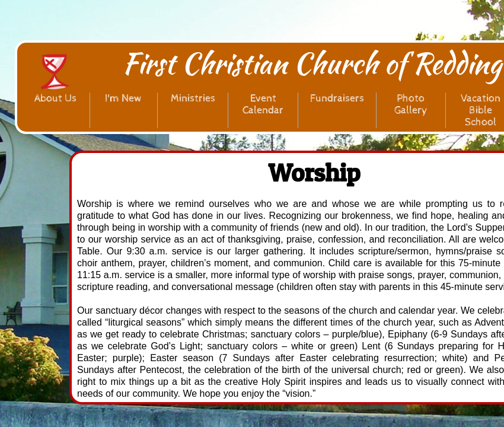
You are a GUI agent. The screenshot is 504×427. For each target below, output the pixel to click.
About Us (55, 98)
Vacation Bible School (481, 110)
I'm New (124, 98)
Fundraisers (337, 98)
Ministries (193, 98)
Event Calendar (263, 104)
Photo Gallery (411, 104)
